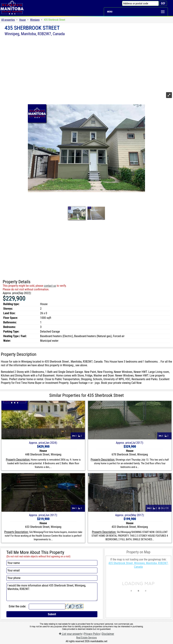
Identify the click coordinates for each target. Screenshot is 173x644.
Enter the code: (17, 606)
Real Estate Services (86, 638)
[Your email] (52, 570)
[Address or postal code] (140, 3)
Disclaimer (108, 634)
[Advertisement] (86, 64)
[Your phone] (52, 578)
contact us (50, 286)
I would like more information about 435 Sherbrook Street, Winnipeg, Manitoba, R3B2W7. (52, 592)
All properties (8, 20)
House (22, 20)
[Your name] (52, 563)
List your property (71, 634)
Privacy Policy (92, 634)
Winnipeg (35, 20)
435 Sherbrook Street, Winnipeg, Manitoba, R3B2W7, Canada (138, 565)
